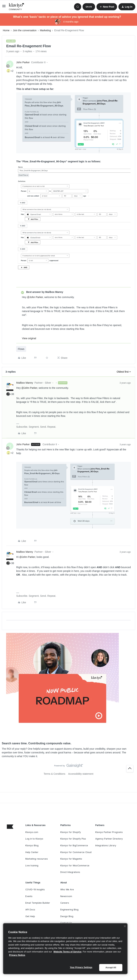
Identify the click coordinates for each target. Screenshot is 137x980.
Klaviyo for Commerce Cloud (76, 852)
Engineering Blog (69, 910)
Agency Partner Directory (109, 839)
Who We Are (67, 890)
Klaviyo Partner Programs (109, 832)
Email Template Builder (38, 903)
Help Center (32, 852)
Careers (65, 903)
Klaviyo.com (32, 832)
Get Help (30, 916)
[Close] (125, 926)
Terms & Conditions (54, 774)
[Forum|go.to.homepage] (17, 7)
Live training (32, 866)
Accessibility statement (81, 774)
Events (29, 896)
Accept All (111, 968)
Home (6, 30)
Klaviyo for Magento (71, 859)
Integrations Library (106, 845)
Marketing (45, 30)
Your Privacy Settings (81, 967)
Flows (21, 349)
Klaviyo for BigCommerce (74, 845)
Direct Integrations (70, 872)
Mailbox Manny (25, 383)
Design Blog (67, 916)
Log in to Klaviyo (34, 839)
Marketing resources (37, 859)
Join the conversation (25, 30)
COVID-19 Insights (35, 890)
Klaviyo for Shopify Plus (73, 839)
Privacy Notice (17, 955)
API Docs (30, 910)
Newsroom (66, 896)
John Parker (23, 62)
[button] (4, 7)
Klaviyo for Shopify (71, 832)
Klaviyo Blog (32, 845)
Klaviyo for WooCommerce (75, 866)
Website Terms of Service (68, 952)
